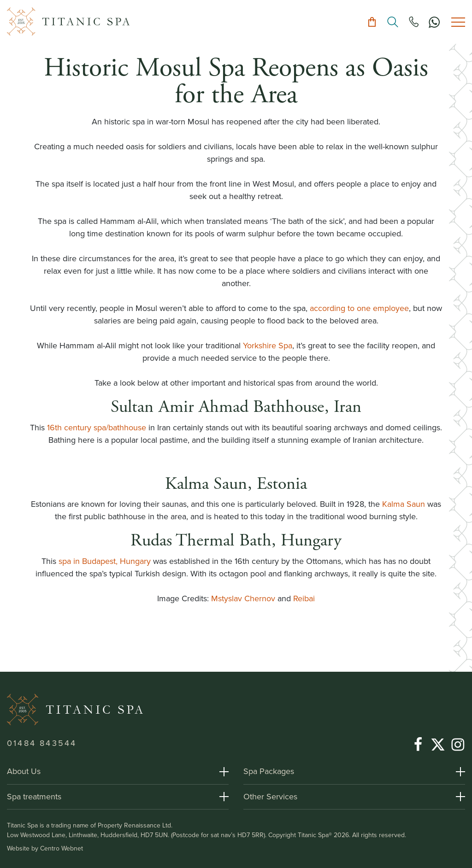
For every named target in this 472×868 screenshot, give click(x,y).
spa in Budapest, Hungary (105, 561)
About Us (24, 771)
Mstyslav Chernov (243, 598)
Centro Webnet (62, 848)
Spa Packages (269, 771)
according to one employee (359, 308)
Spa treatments (34, 797)
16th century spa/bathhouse (97, 428)
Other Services (270, 797)
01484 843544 (42, 743)
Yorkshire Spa (268, 346)
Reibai (304, 598)
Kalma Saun (404, 504)
